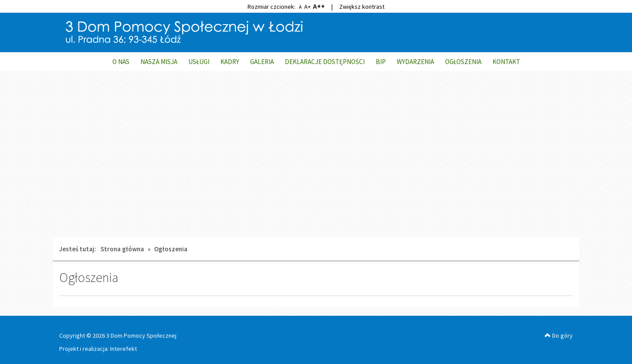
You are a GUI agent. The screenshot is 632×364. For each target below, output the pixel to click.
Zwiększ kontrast (362, 7)
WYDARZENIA (415, 62)
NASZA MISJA (159, 62)
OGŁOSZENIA (463, 62)
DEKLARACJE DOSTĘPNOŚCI (325, 62)
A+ (307, 7)
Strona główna (122, 249)
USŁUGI (199, 62)
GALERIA (262, 62)
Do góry (559, 335)
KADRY (230, 62)
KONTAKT (506, 62)
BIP (381, 62)
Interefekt (124, 349)
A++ (319, 6)
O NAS (121, 62)
